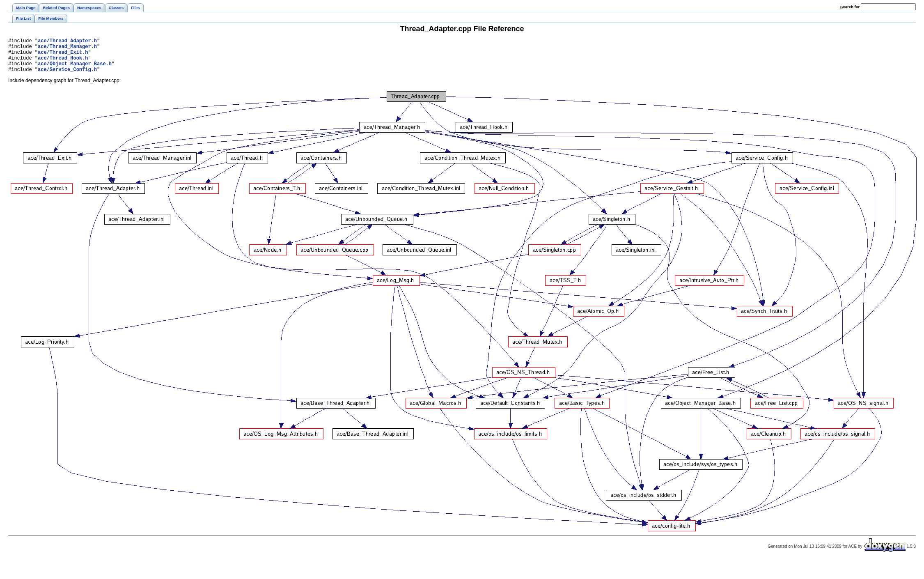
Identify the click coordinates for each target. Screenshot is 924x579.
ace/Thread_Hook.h (63, 63)
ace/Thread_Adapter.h (67, 42)
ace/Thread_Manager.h (67, 49)
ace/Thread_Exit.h (63, 56)
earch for (850, 7)
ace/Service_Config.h (67, 77)
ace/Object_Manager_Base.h (75, 70)
